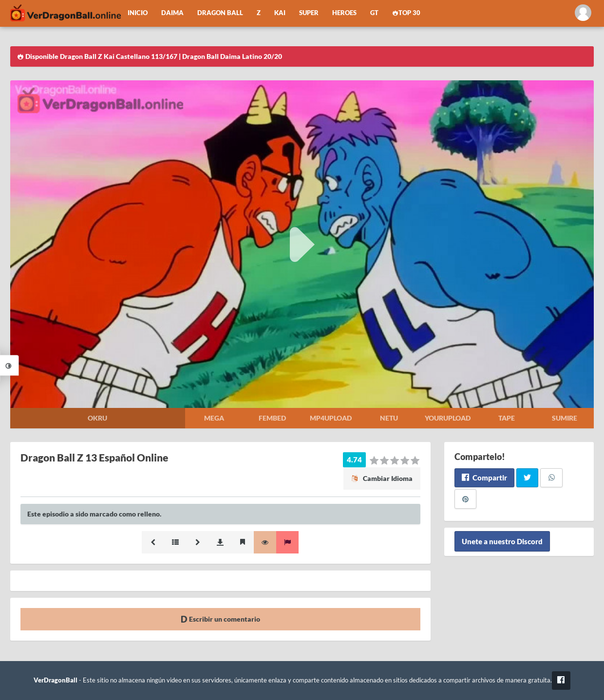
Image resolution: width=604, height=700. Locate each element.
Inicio (138, 13)
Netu (389, 418)
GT (374, 13)
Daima (172, 13)
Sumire (565, 418)
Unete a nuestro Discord (502, 541)
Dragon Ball (220, 13)
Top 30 (406, 13)
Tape (507, 418)
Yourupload (448, 418)
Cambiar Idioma (382, 478)
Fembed (272, 418)
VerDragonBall (56, 680)
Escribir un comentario (220, 619)
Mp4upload (331, 418)
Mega (214, 418)
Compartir (484, 478)
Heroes (344, 13)
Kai (280, 13)
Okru (97, 418)
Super (309, 13)
